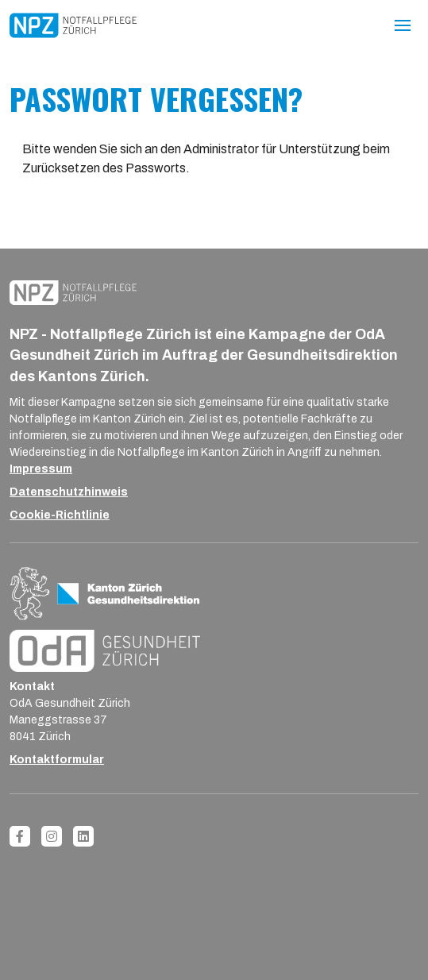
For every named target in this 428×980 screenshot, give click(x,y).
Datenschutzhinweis (69, 492)
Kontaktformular (57, 760)
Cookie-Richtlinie (60, 515)
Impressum (41, 469)
